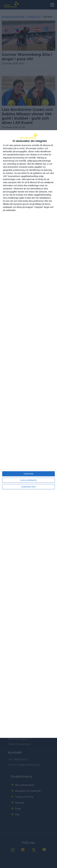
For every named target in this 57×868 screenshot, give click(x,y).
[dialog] (29, 434)
